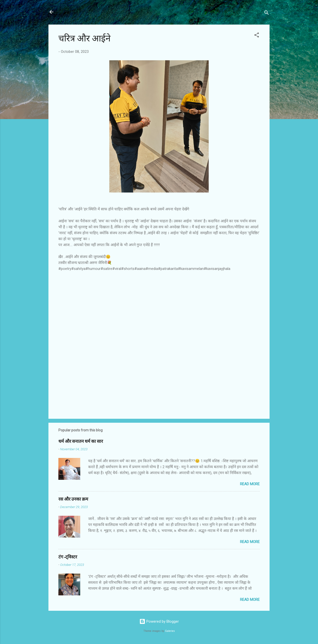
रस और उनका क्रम (73, 499)
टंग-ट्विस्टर (68, 557)
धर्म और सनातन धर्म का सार (81, 441)
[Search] (267, 14)
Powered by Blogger (159, 621)
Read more (250, 484)
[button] (257, 36)
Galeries (170, 631)
